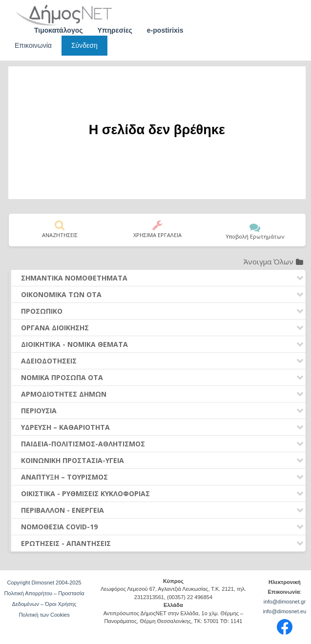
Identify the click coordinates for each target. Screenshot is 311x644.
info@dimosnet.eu (284, 611)
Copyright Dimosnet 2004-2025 (44, 583)
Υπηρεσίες (115, 30)
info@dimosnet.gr (285, 602)
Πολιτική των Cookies (44, 615)
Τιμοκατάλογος (59, 30)
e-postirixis (165, 30)
